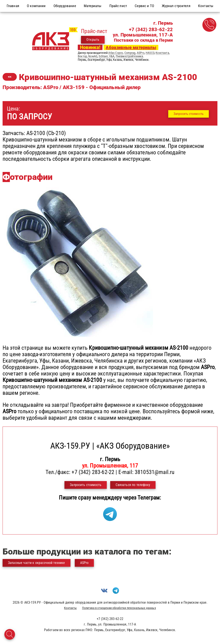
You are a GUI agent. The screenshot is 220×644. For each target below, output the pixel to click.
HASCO (150, 53)
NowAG (93, 56)
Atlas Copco (116, 53)
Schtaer (103, 56)
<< (10, 77)
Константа (162, 53)
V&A (112, 56)
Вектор (82, 56)
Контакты (70, 608)
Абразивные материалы (131, 47)
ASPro (141, 53)
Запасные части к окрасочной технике (37, 563)
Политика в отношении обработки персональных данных (119, 608)
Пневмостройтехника (130, 56)
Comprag (130, 53)
